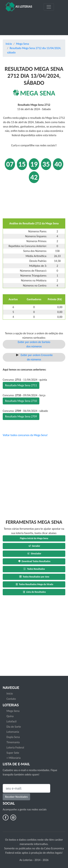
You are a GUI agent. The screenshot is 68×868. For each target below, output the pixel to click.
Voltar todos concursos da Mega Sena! (25, 435)
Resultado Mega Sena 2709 (21, 416)
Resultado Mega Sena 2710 (21, 401)
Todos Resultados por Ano (34, 577)
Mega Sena (22, 44)
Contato (11, 699)
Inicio (10, 694)
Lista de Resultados (34, 592)
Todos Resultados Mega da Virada (34, 584)
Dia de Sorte (14, 727)
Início (9, 44)
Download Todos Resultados (34, 561)
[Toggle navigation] (49, 7)
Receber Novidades (16, 797)
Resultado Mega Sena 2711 (21, 385)
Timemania (13, 742)
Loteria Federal (15, 747)
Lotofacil (12, 721)
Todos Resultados (34, 569)
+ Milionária (14, 758)
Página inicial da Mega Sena (34, 538)
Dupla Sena (13, 737)
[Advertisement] (34, 22)
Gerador (34, 546)
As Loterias (19, 7)
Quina (10, 716)
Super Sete (13, 753)
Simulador (34, 554)
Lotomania (13, 732)
